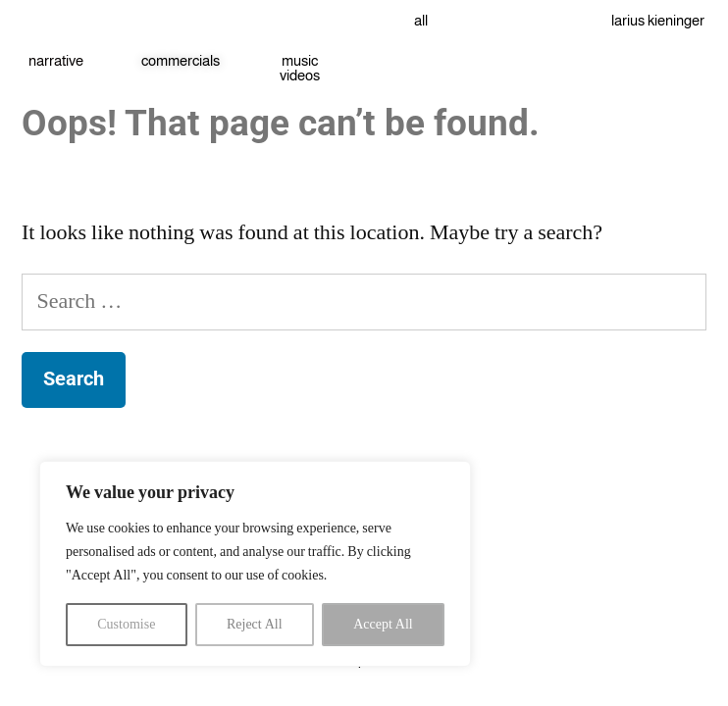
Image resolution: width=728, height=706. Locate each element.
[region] (255, 564)
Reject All (255, 624)
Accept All (383, 624)
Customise (126, 624)
